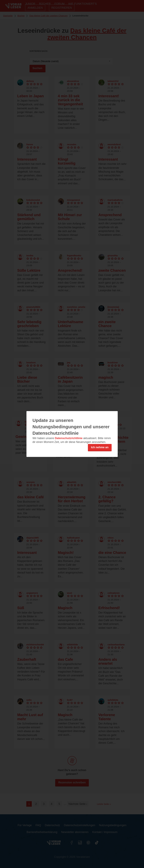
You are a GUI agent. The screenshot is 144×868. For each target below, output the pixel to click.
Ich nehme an (100, 447)
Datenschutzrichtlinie (69, 438)
